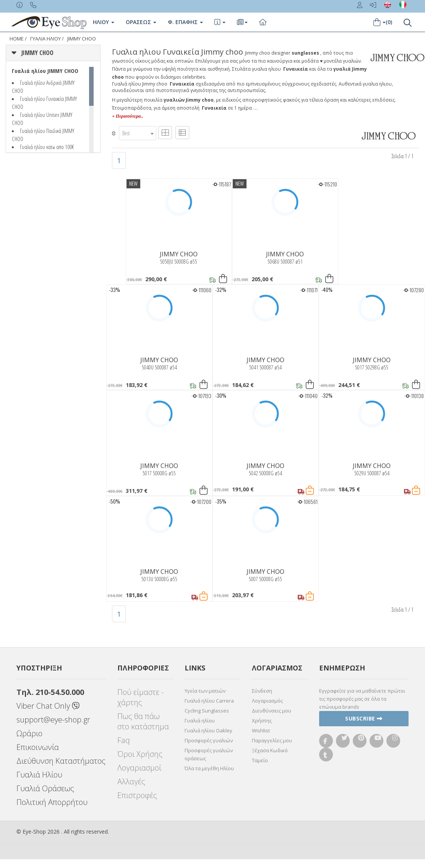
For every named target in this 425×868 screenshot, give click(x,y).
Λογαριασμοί (139, 768)
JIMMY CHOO (82, 39)
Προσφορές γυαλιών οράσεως (209, 754)
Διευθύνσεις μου (272, 711)
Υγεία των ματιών (205, 691)
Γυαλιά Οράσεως (45, 788)
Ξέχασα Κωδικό (270, 750)
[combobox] (138, 133)
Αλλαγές (131, 781)
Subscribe (364, 718)
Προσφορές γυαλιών (209, 740)
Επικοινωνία (38, 747)
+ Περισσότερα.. (127, 116)
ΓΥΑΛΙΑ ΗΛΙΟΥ (45, 39)
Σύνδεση (262, 691)
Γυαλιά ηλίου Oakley (208, 730)
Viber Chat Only (48, 706)
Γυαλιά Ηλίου (39, 775)
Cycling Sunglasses (207, 711)
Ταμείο (260, 760)
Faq (124, 740)
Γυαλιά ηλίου (200, 721)
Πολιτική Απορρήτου (52, 802)
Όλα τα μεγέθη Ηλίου (209, 768)
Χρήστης (262, 721)
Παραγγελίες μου (272, 740)
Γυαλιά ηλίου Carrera (209, 701)
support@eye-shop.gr (53, 720)
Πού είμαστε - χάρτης (140, 697)
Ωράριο (29, 733)
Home (17, 39)
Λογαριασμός (267, 701)
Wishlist (261, 730)
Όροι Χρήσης (140, 754)
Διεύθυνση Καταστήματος (61, 761)
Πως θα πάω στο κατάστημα (143, 721)
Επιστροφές (137, 795)
